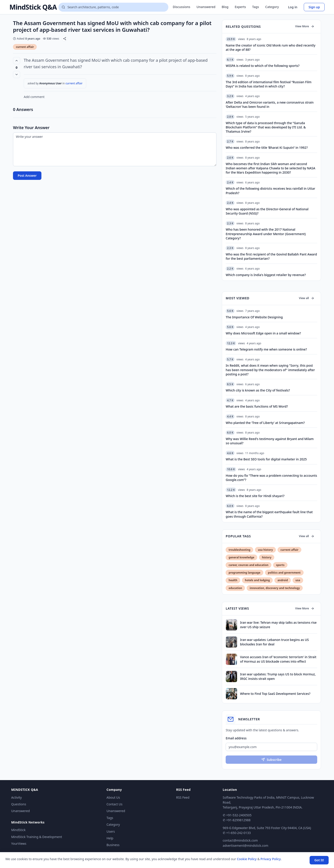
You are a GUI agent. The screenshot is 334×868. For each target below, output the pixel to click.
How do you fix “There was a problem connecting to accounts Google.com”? (271, 478)
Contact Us (115, 804)
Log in (293, 7)
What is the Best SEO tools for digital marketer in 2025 (266, 459)
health (233, 580)
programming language (244, 573)
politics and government (284, 573)
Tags (256, 7)
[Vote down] (17, 74)
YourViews (19, 844)
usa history (265, 550)
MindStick (18, 830)
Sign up (314, 7)
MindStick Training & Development (37, 837)
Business (113, 845)
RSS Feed (183, 797)
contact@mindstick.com (240, 840)
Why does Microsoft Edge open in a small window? (263, 333)
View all (307, 298)
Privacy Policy (271, 859)
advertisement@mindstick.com (245, 846)
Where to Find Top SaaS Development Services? (275, 694)
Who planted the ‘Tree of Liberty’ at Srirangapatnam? (265, 423)
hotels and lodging (257, 580)
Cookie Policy (247, 859)
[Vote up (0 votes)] (17, 61)
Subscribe (271, 760)
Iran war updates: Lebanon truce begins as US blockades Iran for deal (274, 642)
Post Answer (27, 176)
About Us (113, 797)
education (235, 588)
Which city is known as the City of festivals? (258, 390)
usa (298, 580)
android (283, 580)
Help (110, 838)
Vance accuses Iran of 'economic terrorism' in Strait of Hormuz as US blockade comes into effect (278, 659)
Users (111, 831)
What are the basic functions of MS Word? (257, 406)
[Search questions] (113, 7)
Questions (19, 804)
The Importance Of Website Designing (254, 317)
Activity (16, 797)
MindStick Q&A (33, 7)
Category (272, 7)
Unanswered (206, 7)
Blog (225, 7)
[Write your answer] (115, 149)
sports (280, 565)
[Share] (65, 39)
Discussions (182, 7)
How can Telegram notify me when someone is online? (266, 349)
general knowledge (241, 557)
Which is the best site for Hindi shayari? (255, 496)
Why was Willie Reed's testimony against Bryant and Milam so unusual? (270, 441)
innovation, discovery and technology (275, 588)
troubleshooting (239, 550)
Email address (236, 738)
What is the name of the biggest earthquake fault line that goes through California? (269, 514)
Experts (240, 7)
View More (305, 26)
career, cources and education (248, 565)
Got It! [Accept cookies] (319, 860)
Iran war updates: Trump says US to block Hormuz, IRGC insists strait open (278, 676)
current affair (25, 47)
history (267, 557)
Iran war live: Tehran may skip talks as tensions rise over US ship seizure (278, 625)
